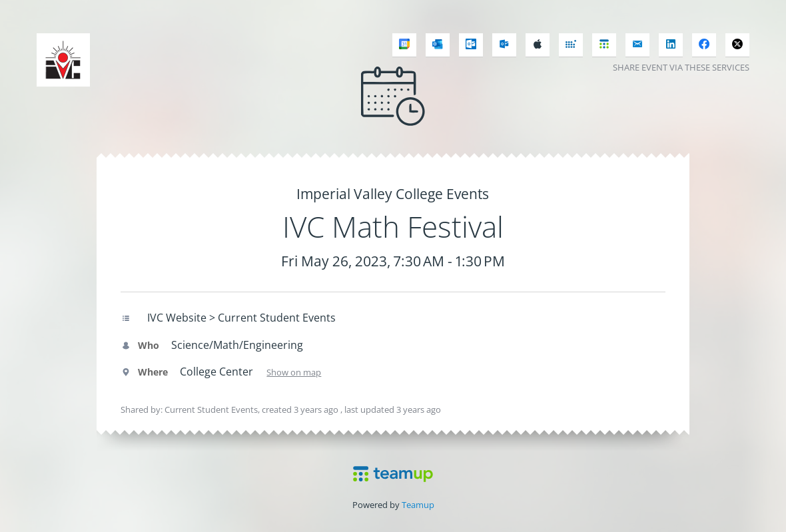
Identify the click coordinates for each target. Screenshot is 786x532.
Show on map (294, 372)
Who (140, 345)
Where (144, 372)
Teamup (418, 505)
